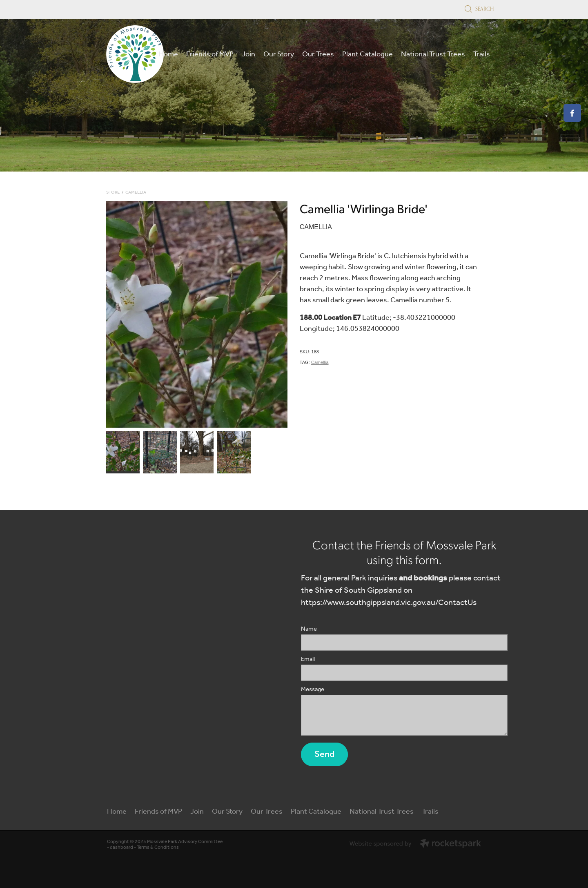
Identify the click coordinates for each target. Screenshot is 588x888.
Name (309, 629)
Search (479, 9)
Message (313, 690)
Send (324, 754)
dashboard (121, 847)
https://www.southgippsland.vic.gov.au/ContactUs (389, 603)
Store (113, 193)
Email (308, 659)
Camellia (136, 193)
